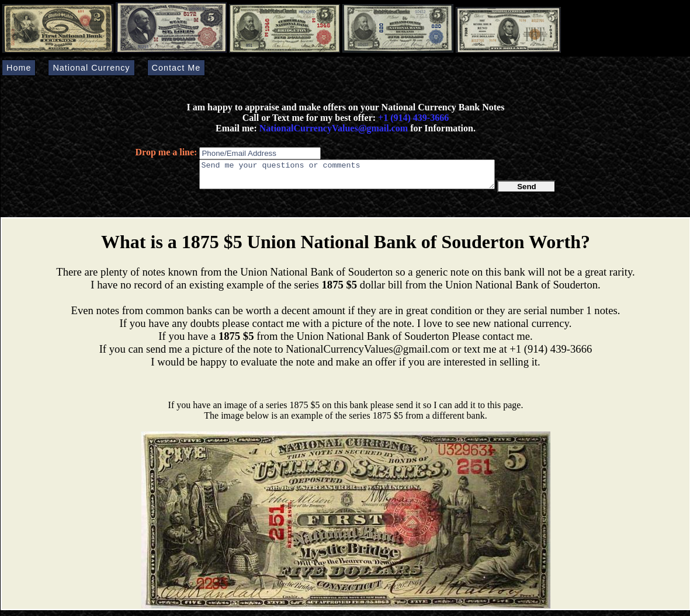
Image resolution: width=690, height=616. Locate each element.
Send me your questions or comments (347, 177)
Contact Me (176, 68)
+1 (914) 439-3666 (413, 118)
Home (19, 68)
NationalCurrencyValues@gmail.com (332, 128)
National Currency (91, 68)
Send (527, 192)
